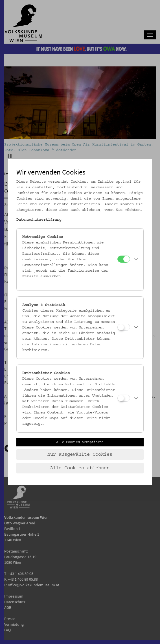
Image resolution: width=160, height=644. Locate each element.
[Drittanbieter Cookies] (124, 398)
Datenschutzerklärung (39, 220)
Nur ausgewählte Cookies (80, 455)
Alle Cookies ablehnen (80, 468)
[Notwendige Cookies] (124, 259)
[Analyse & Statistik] (124, 327)
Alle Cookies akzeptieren (80, 442)
